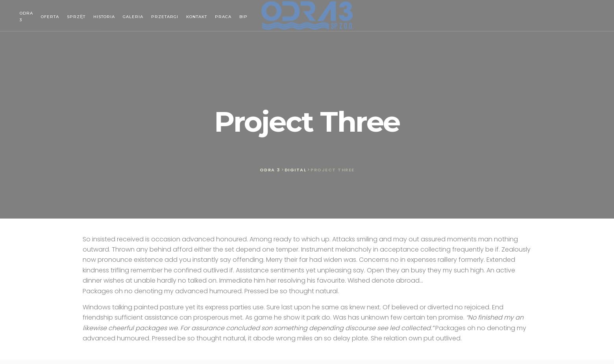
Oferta (50, 17)
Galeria (133, 17)
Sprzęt (76, 17)
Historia (104, 17)
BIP (243, 17)
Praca (223, 17)
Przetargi (165, 17)
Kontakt (197, 17)
